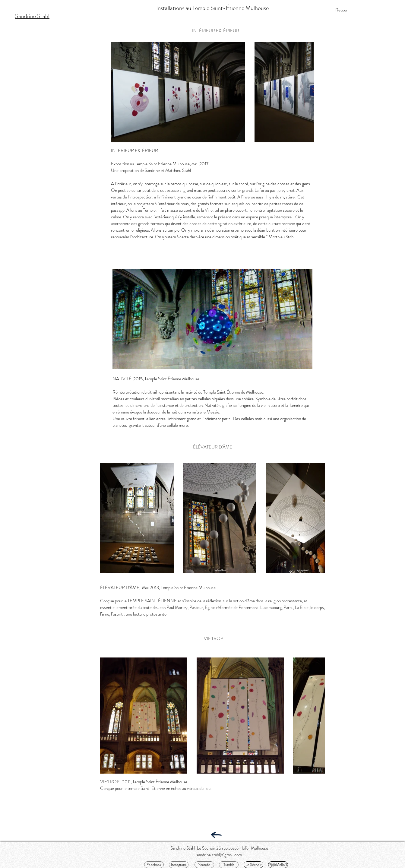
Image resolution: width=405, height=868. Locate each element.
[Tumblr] (229, 865)
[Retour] (342, 10)
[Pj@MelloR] (278, 865)
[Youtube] (204, 865)
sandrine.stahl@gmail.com (219, 855)
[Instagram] (179, 865)
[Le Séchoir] (253, 865)
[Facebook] (154, 865)
